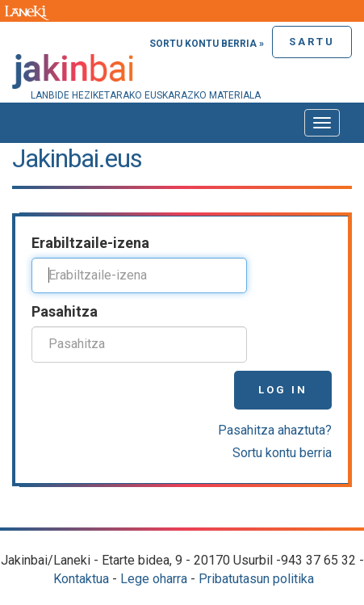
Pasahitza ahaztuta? (275, 430)
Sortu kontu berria (282, 453)
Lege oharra (154, 579)
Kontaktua (81, 579)
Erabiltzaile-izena (90, 243)
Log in (283, 390)
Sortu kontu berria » (207, 44)
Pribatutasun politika (256, 579)
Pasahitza (65, 311)
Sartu (312, 42)
